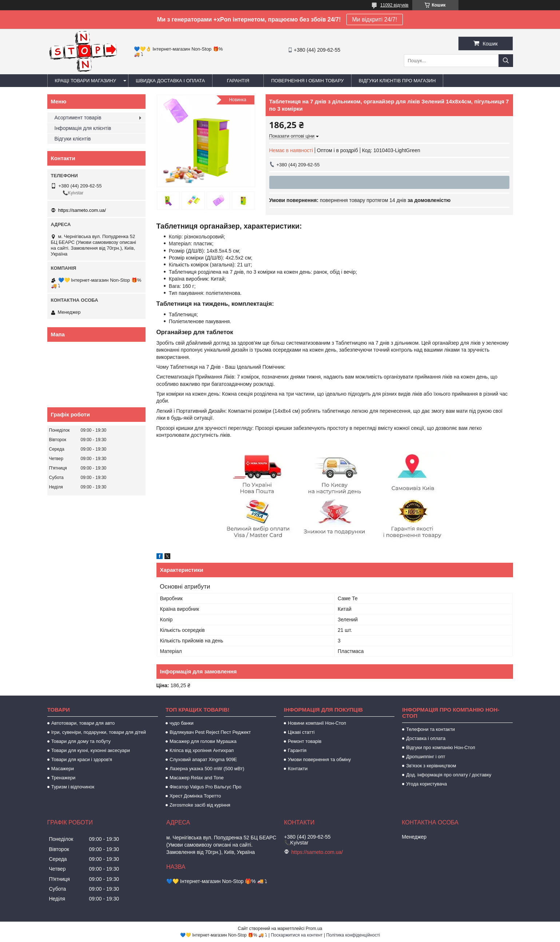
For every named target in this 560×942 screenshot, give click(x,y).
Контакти (298, 769)
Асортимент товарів (78, 118)
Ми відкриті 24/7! (375, 19)
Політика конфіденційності (353, 935)
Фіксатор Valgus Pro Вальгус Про (205, 787)
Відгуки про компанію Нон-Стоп (440, 747)
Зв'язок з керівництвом (431, 766)
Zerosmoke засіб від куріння (200, 805)
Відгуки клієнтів (73, 139)
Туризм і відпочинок (73, 787)
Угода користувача (426, 784)
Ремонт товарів (305, 741)
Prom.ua (314, 929)
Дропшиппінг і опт (426, 757)
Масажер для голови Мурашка (203, 741)
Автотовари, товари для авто (83, 723)
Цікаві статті (301, 732)
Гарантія (238, 81)
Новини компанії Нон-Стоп (317, 723)
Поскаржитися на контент (297, 935)
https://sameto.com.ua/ (82, 210)
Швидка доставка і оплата (170, 81)
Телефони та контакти (430, 729)
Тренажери (63, 778)
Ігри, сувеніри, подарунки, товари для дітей (99, 732)
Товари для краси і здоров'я (82, 759)
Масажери (63, 769)
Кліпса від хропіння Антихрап (202, 750)
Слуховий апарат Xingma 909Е (203, 759)
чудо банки (182, 723)
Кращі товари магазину (86, 81)
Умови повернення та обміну (319, 759)
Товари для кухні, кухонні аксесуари (91, 750)
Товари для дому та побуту (81, 741)
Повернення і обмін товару (307, 81)
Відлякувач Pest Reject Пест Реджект (210, 732)
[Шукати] (506, 61)
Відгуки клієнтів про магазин (397, 81)
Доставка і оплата (426, 738)
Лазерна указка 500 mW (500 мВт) (207, 769)
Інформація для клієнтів (83, 128)
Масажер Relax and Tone (197, 778)
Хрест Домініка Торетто (195, 796)
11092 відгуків (394, 5)
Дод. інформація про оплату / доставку (449, 775)
